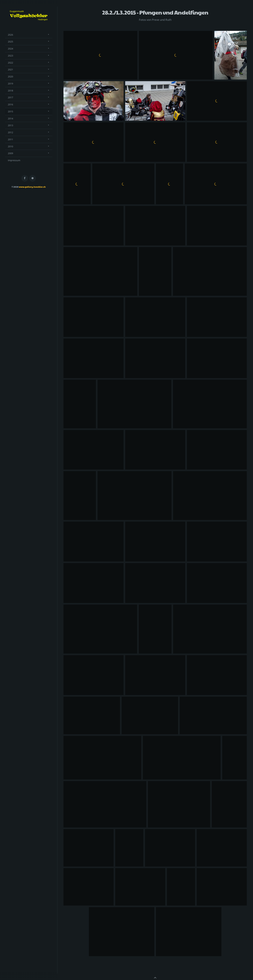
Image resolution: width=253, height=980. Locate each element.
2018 (10, 91)
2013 (10, 125)
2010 (10, 146)
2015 (10, 111)
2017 (10, 97)
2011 (10, 139)
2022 (10, 63)
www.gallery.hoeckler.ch (32, 187)
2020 (10, 77)
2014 (10, 118)
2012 (10, 132)
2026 (10, 35)
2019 (10, 84)
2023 (10, 56)
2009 (10, 153)
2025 (10, 42)
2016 (10, 104)
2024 (10, 49)
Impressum (14, 160)
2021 (10, 69)
